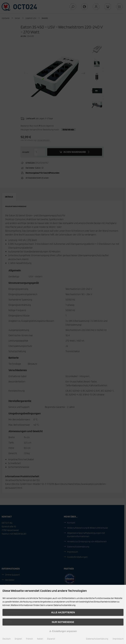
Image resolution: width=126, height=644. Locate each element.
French (30, 639)
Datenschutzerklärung (97, 639)
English (18, 639)
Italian (40, 639)
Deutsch (7, 639)
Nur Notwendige (63, 622)
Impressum (118, 639)
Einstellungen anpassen (63, 631)
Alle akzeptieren (63, 612)
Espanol (51, 639)
